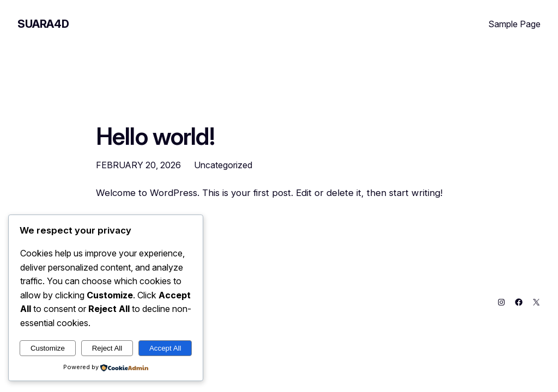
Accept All (165, 348)
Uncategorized (223, 165)
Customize (48, 348)
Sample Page (514, 24)
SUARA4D (43, 24)
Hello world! (155, 137)
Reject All (107, 348)
